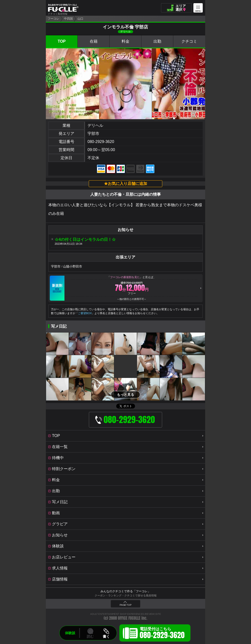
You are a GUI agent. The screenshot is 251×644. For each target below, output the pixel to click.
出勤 (157, 41)
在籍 (94, 41)
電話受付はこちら (162, 634)
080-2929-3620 (101, 142)
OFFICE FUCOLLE (129, 618)
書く (106, 636)
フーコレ (53, 19)
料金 (125, 41)
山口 (80, 19)
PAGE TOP (125, 605)
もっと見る (125, 395)
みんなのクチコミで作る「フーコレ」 (125, 591)
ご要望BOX (85, 313)
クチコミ (189, 41)
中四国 (68, 19)
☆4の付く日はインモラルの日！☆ (85, 239)
